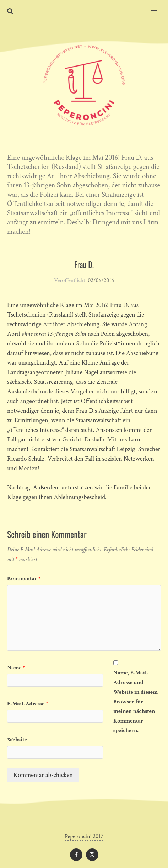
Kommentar (24, 579)
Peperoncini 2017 (84, 837)
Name (16, 668)
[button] (158, 7)
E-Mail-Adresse (28, 704)
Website (17, 740)
